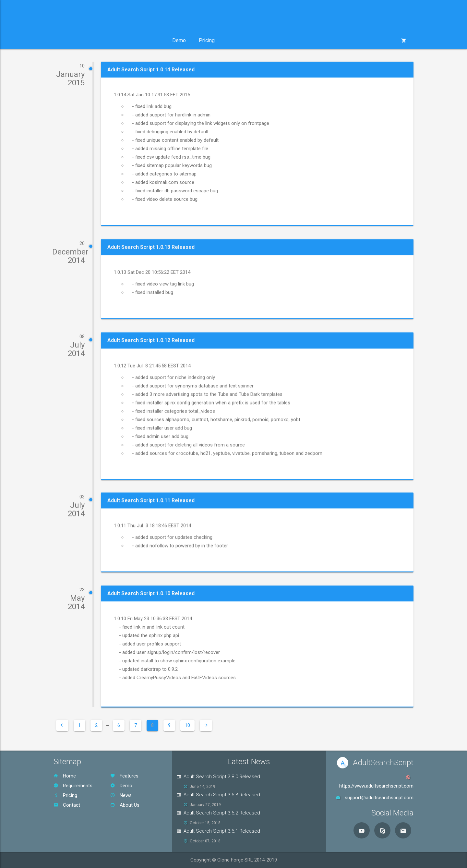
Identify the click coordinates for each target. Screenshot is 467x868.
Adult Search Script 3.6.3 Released (222, 795)
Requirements (73, 786)
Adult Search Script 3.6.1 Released (222, 831)
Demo (179, 40)
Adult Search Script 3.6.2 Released (222, 813)
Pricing (207, 40)
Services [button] (110, 40)
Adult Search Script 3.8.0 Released (222, 777)
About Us (125, 805)
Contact (67, 805)
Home (65, 776)
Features (124, 776)
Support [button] (147, 40)
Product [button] (72, 40)
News (121, 795)
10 (187, 725)
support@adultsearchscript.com (379, 798)
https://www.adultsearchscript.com (376, 786)
